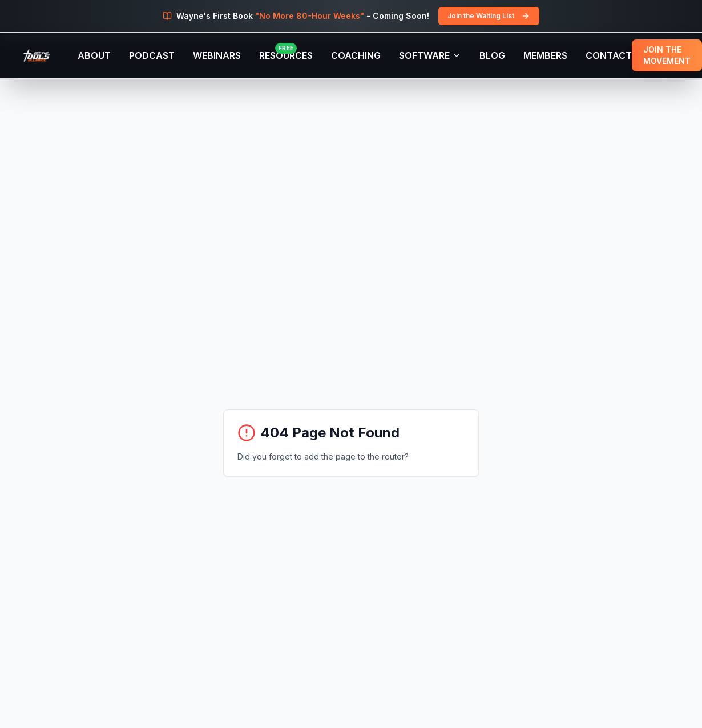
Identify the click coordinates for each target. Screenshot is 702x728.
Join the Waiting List (489, 16)
